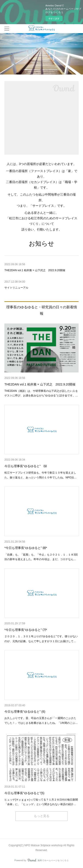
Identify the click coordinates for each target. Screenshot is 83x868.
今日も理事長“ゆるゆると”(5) (24, 793)
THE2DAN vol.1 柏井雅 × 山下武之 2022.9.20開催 (40, 384)
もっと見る (42, 816)
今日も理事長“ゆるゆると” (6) (25, 712)
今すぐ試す (54, 19)
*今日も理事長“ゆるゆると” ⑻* (26, 548)
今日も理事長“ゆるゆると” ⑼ (26, 466)
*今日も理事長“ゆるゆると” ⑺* (26, 630)
